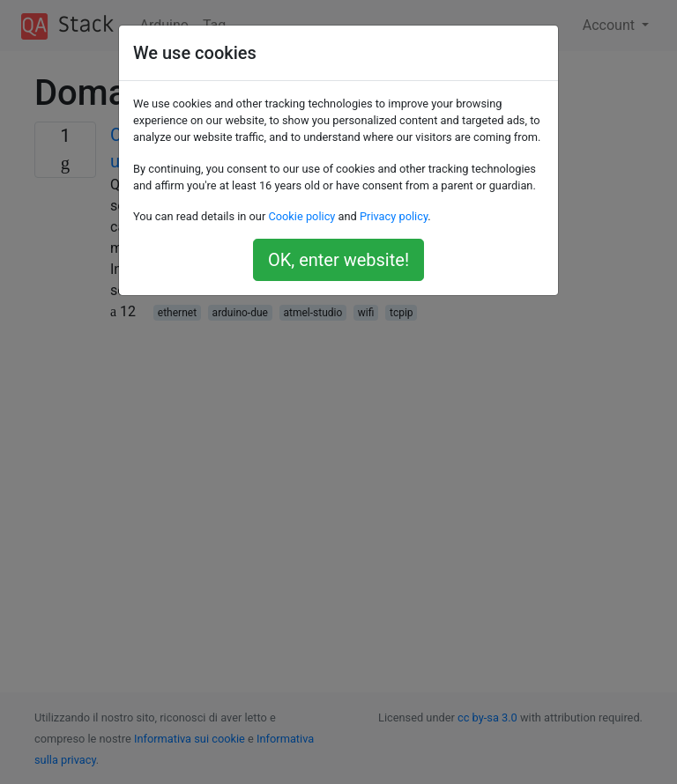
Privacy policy (394, 216)
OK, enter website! (338, 260)
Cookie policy (301, 216)
